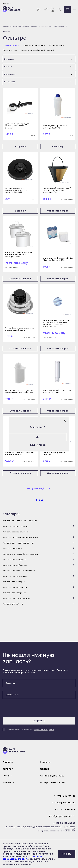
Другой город (39, 445)
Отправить (39, 721)
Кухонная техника (11, 45)
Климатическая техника (34, 45)
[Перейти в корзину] (67, 9)
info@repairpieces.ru (62, 816)
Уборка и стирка (56, 45)
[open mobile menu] (74, 9)
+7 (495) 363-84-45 (64, 796)
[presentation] (22, 708)
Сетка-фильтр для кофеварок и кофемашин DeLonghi (20, 329)
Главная (8, 762)
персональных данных (44, 730)
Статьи (44, 769)
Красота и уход (10, 50)
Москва (8, 4)
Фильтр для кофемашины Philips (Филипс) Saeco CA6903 (58, 259)
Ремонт (7, 776)
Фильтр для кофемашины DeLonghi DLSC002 (55, 127)
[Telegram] (46, 9)
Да (39, 437)
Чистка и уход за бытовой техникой (38, 50)
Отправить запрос (58, 211)
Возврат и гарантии (52, 782)
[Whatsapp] (39, 9)
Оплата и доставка (52, 776)
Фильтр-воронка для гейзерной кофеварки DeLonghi (20, 453)
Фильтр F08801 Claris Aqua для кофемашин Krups (57, 391)
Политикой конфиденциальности (22, 858)
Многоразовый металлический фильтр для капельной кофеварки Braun (57, 190)
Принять (67, 854)
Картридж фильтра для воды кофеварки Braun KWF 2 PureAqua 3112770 (19, 254)
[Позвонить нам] (60, 9)
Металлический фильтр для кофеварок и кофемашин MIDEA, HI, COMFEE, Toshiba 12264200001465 (56, 323)
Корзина (45, 762)
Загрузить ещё (35, 489)
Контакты (9, 782)
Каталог (8, 769)
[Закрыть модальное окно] (65, 421)
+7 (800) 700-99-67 (64, 803)
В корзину (20, 147)
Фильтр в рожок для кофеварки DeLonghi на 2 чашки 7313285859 (17, 190)
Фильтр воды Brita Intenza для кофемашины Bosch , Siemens (19, 391)
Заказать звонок (65, 809)
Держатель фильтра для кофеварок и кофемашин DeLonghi (17, 126)
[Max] (53, 9)
